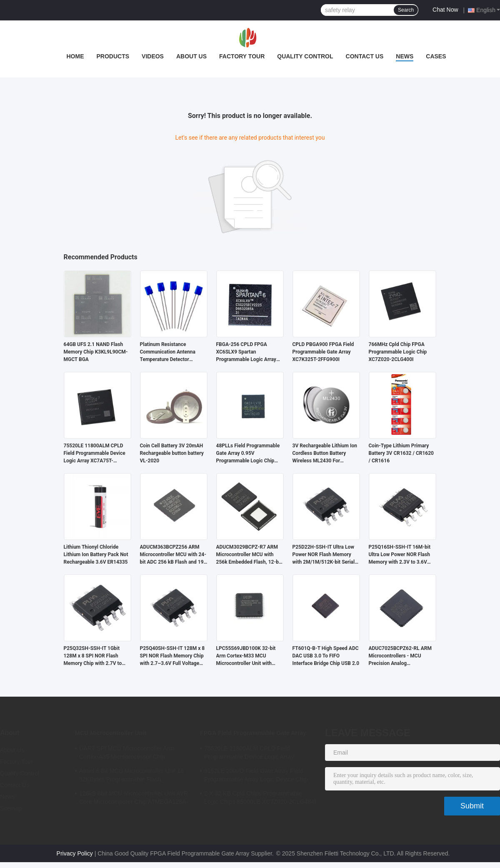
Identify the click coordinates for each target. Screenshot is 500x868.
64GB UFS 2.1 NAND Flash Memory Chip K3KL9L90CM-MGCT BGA (96, 352)
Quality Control (305, 56)
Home (75, 56)
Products (113, 56)
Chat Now (445, 10)
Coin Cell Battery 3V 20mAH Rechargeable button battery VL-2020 (172, 453)
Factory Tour (242, 56)
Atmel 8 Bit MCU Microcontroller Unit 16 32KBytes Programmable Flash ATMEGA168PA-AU (131, 776)
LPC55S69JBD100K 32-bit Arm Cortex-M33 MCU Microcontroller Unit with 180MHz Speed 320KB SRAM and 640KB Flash (249, 656)
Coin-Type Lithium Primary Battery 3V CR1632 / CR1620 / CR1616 (401, 453)
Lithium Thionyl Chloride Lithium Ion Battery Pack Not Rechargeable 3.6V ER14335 (96, 554)
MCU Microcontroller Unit (111, 733)
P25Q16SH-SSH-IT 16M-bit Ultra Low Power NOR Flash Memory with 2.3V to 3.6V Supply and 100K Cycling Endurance (400, 555)
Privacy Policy (75, 853)
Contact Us (365, 56)
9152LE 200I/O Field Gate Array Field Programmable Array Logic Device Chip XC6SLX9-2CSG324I (256, 776)
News (405, 56)
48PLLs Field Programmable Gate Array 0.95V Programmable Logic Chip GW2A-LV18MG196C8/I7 (248, 454)
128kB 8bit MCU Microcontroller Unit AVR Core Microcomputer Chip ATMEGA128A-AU (134, 799)
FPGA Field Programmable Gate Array (253, 733)
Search (406, 10)
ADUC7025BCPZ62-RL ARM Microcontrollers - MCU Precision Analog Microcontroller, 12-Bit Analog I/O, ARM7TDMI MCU (401, 656)
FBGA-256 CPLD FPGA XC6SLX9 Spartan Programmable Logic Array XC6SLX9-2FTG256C (246, 352)
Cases (436, 56)
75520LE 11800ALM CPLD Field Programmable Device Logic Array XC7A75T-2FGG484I (95, 454)
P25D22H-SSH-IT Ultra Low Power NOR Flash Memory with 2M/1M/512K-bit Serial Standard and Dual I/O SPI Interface (324, 555)
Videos (153, 56)
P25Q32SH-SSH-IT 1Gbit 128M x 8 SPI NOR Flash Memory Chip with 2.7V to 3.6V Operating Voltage (93, 656)
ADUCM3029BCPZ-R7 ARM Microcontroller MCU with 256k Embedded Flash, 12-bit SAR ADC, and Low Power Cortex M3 (249, 555)
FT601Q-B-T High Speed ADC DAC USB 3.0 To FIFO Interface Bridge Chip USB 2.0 (326, 656)
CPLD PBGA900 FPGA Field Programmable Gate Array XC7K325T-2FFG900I (323, 352)
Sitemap (11, 808)
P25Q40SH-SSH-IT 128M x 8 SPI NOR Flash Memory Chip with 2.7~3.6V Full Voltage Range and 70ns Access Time (173, 656)
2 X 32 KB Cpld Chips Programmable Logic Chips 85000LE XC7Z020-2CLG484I (260, 798)
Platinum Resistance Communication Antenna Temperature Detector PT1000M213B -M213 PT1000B (168, 352)
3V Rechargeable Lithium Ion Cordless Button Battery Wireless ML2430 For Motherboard (325, 454)
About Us (191, 56)
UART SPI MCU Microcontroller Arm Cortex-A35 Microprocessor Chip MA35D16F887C (127, 754)
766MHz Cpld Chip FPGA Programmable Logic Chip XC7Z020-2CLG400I (398, 352)
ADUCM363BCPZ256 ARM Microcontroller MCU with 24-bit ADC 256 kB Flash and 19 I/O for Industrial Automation (173, 555)
